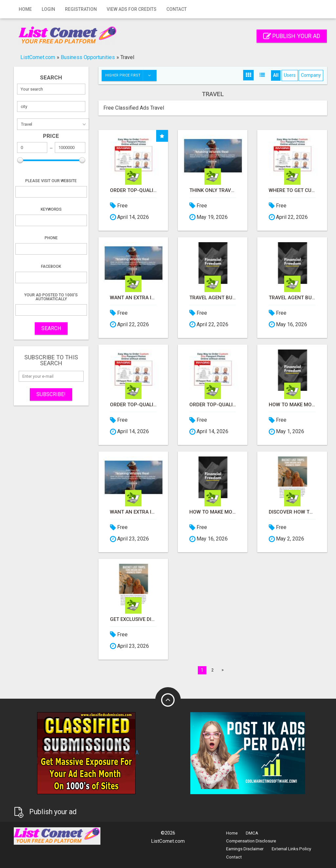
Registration (81, 9)
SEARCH (51, 328)
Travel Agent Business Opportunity (213, 298)
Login (48, 9)
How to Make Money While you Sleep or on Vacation (292, 405)
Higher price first (131, 75)
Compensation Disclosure (251, 841)
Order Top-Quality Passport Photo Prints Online (133, 191)
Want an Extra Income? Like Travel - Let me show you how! (133, 298)
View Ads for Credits (132, 9)
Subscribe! (51, 394)
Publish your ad (292, 36)
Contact (177, 9)
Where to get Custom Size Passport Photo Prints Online (292, 191)
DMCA (252, 833)
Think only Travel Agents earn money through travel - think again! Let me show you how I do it (213, 191)
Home (25, 9)
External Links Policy (291, 849)
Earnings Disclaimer (245, 849)
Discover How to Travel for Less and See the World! (292, 512)
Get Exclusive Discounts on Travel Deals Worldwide (133, 619)
